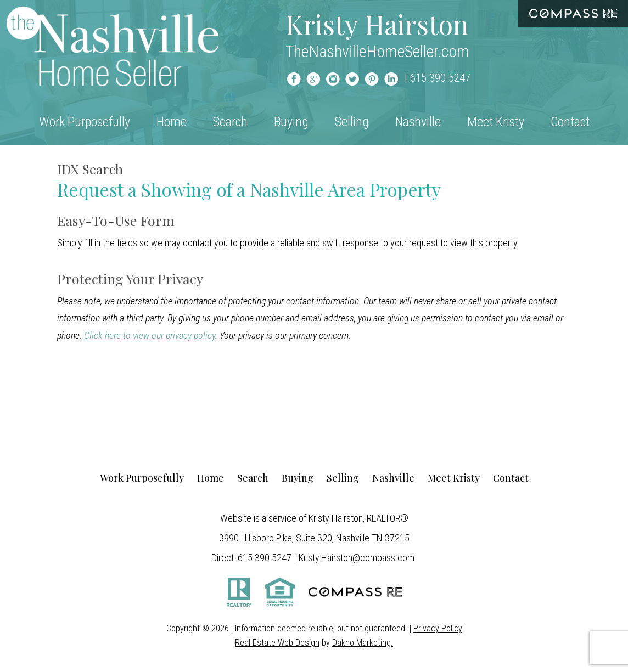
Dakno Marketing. (363, 643)
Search (230, 122)
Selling (352, 122)
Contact (570, 122)
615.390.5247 (440, 78)
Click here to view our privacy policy (150, 335)
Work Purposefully (85, 122)
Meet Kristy (496, 122)
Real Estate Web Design (277, 643)
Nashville (418, 122)
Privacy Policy (438, 628)
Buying (291, 122)
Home (172, 122)
